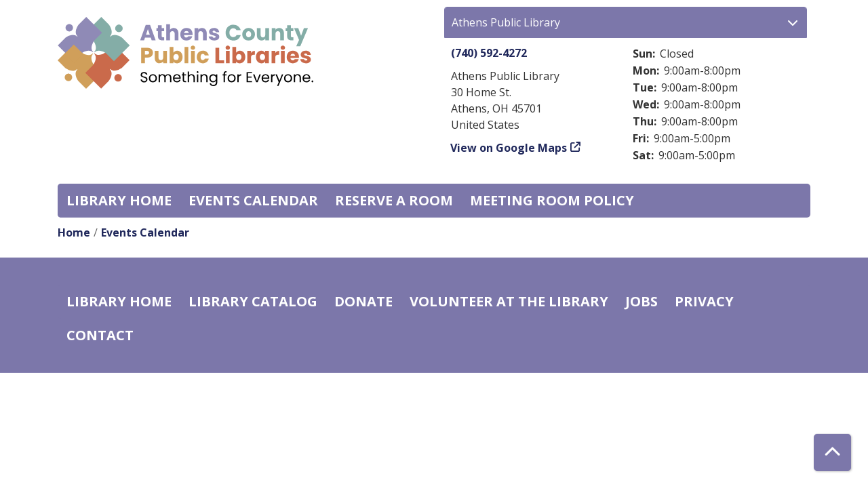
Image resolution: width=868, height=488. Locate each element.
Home (74, 232)
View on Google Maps (509, 148)
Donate (363, 301)
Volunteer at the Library (509, 301)
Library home (119, 200)
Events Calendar (253, 200)
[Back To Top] (832, 452)
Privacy (704, 301)
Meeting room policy (552, 200)
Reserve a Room (394, 200)
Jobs (642, 301)
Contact (100, 335)
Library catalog (253, 301)
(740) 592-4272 (489, 53)
